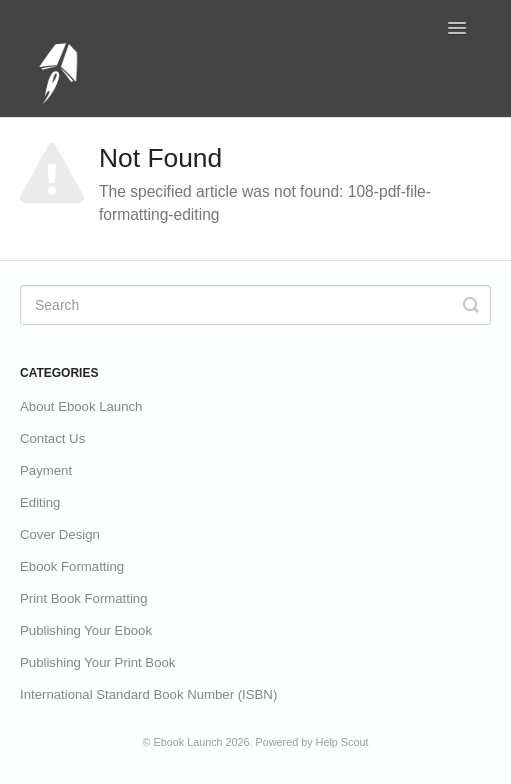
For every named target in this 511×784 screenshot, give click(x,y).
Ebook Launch (188, 742)
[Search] (255, 305)
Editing (40, 502)
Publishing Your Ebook (86, 630)
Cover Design (60, 534)
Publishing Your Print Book (97, 662)
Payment (46, 470)
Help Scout (342, 742)
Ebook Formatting (72, 566)
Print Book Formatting (84, 598)
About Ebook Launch (81, 406)
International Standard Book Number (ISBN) (148, 694)
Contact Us (52, 438)
